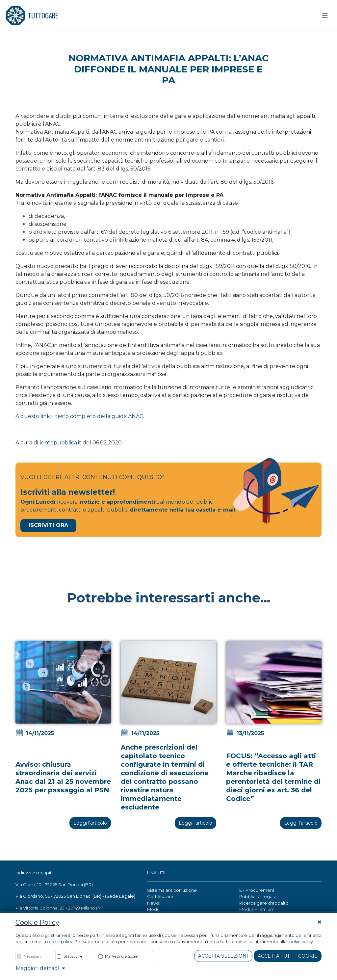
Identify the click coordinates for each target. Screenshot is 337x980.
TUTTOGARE (32, 15)
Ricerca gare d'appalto (264, 903)
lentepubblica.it (60, 443)
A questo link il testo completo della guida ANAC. (80, 416)
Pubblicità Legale (258, 896)
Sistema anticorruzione (172, 890)
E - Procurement (257, 890)
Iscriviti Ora (48, 525)
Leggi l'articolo (90, 823)
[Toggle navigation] (325, 15)
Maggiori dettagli (40, 968)
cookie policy (60, 942)
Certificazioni (161, 896)
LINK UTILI (157, 873)
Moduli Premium (257, 909)
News (153, 903)
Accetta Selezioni (223, 956)
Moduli (154, 909)
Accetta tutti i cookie (288, 956)
